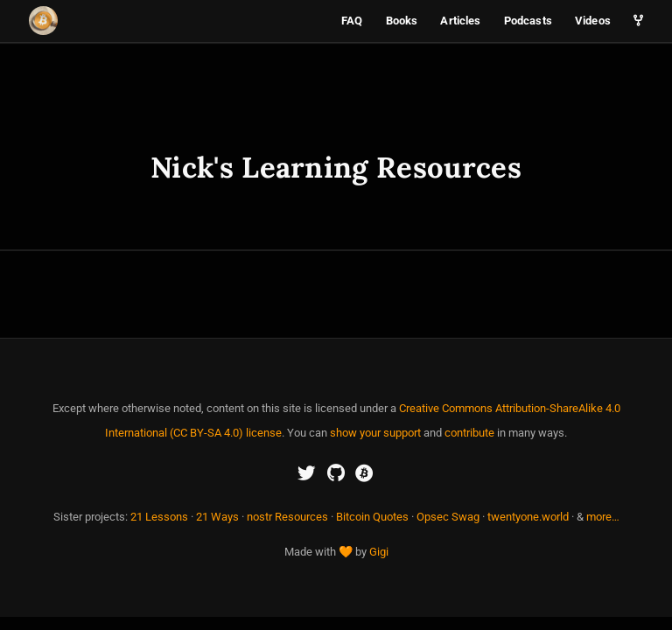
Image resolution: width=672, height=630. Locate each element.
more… (603, 517)
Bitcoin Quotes (372, 517)
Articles (460, 21)
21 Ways (217, 517)
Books (402, 21)
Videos (593, 21)
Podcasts (528, 21)
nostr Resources (287, 517)
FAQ (352, 21)
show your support (375, 433)
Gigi (379, 552)
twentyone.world (528, 517)
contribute (469, 433)
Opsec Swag (448, 517)
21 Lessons (159, 517)
